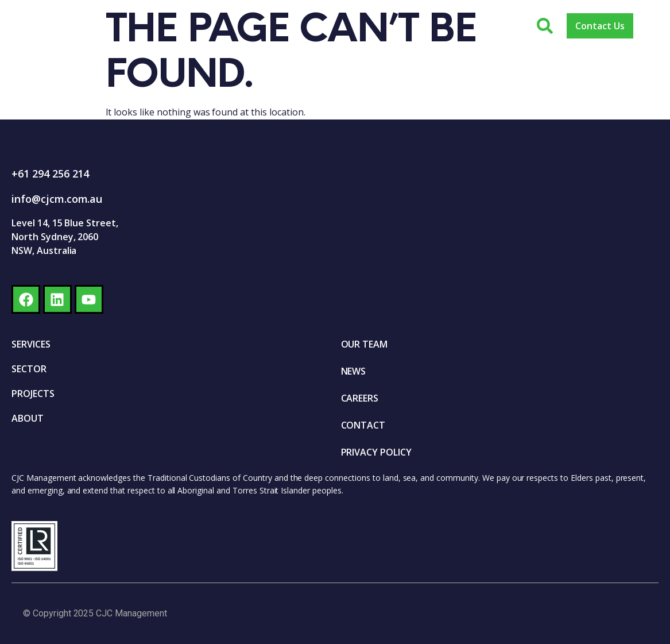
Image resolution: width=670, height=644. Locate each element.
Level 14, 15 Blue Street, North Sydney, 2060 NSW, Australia (65, 237)
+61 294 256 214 (50, 173)
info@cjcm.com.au (57, 199)
